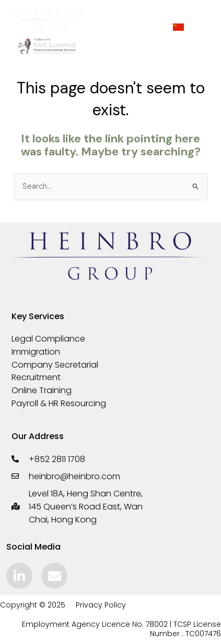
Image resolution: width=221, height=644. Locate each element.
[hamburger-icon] (127, 27)
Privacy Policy (101, 605)
